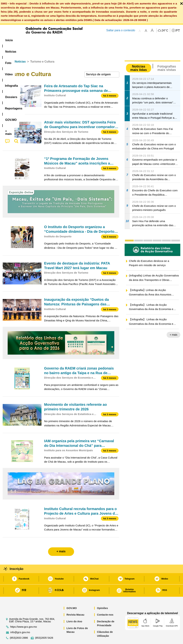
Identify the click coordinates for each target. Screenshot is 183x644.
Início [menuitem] (9, 40)
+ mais (173, 324)
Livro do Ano (74, 611)
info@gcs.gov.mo (20, 622)
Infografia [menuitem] (73, 40)
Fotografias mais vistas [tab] (167, 57)
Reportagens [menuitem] (114, 40)
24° (165, 31)
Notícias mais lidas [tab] (139, 57)
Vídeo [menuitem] (56, 40)
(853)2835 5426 (44, 627)
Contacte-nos (105, 604)
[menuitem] (25, 40)
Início (6, 51)
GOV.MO (72, 597)
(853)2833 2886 (19, 627)
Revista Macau (75, 604)
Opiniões (103, 597)
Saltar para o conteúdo (121, 30)
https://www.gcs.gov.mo (23, 616)
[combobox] (102, 64)
